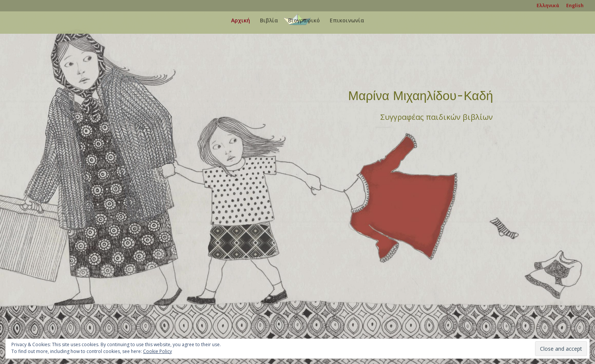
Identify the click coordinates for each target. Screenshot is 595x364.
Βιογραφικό (304, 21)
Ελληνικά (548, 6)
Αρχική (241, 21)
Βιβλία (269, 21)
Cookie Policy (157, 351)
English (575, 6)
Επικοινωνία (347, 21)
